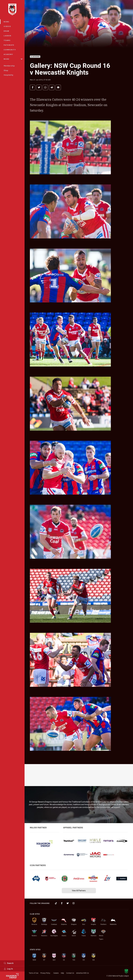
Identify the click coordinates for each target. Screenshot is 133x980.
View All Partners (79, 891)
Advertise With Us (83, 973)
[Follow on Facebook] (62, 903)
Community (10, 50)
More (13, 59)
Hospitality (8, 75)
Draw (7, 31)
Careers (56, 973)
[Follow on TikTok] (56, 903)
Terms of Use (34, 973)
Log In (8, 969)
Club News (35, 57)
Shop (6, 70)
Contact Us (70, 973)
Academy (8, 54)
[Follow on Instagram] (74, 903)
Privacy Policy (45, 973)
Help (62, 973)
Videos (7, 26)
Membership (9, 66)
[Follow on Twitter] (68, 903)
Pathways (9, 45)
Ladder (8, 36)
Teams (7, 40)
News (7, 22)
